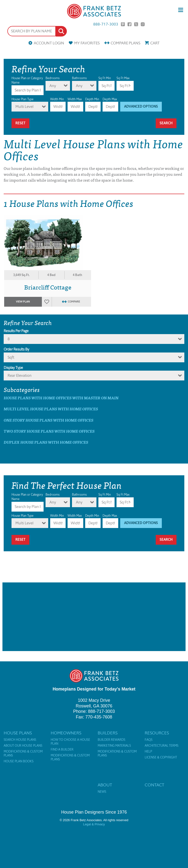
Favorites (87, 43)
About (105, 785)
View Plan (23, 302)
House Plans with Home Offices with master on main (61, 398)
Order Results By (16, 349)
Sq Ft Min (105, 78)
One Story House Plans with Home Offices (48, 420)
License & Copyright (161, 757)
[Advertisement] (94, 617)
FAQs (149, 740)
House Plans (18, 733)
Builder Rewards (112, 740)
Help (148, 752)
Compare (125, 43)
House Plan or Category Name (27, 80)
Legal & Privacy (94, 824)
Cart (155, 43)
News (102, 792)
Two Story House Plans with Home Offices (49, 431)
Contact (154, 785)
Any (53, 86)
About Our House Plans (23, 746)
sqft (11, 357)
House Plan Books (19, 761)
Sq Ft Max (123, 78)
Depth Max (110, 99)
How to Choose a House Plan (70, 742)
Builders (108, 733)
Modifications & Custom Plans (23, 754)
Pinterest (123, 24)
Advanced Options (141, 107)
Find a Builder (62, 750)
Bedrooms (53, 78)
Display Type (13, 368)
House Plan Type (23, 99)
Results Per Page (16, 331)
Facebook (129, 24)
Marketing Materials (114, 746)
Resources (157, 733)
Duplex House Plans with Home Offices (46, 442)
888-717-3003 (106, 24)
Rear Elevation (20, 375)
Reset (20, 123)
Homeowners (66, 733)
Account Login (49, 43)
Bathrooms (79, 78)
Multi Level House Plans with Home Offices (51, 409)
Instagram (143, 24)
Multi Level (24, 107)
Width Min (57, 99)
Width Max (75, 99)
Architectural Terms (162, 746)
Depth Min (92, 99)
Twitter (136, 24)
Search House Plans (20, 740)
